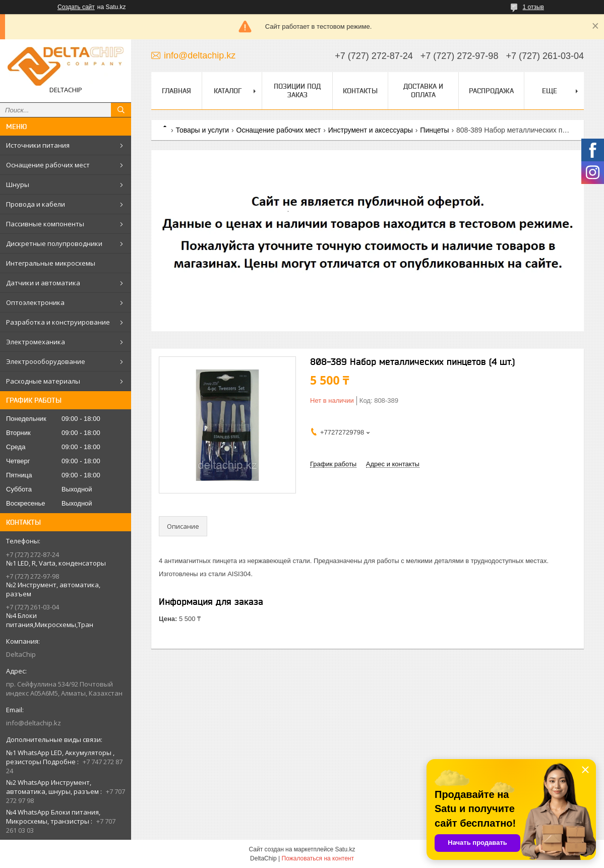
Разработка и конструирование (58, 322)
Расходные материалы (43, 381)
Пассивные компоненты (45, 224)
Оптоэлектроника (35, 302)
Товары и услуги (202, 130)
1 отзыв (533, 7)
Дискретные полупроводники (54, 243)
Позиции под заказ (297, 90)
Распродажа (491, 91)
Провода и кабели (36, 204)
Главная (176, 91)
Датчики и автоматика (43, 283)
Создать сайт (76, 7)
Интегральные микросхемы (51, 263)
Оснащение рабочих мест (48, 165)
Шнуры (18, 184)
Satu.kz (345, 849)
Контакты (360, 91)
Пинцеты (434, 130)
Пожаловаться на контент (318, 858)
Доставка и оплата (423, 90)
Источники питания (38, 145)
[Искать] (121, 110)
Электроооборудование (46, 361)
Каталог (228, 91)
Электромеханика (36, 342)
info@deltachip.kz (34, 723)
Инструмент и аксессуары (371, 130)
